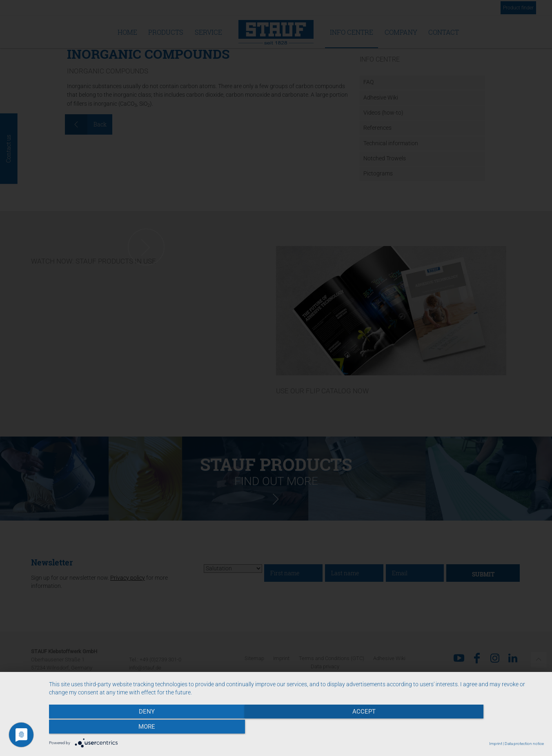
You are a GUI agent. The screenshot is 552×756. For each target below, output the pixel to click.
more (470, 728)
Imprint (496, 744)
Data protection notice (524, 744)
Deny (123, 728)
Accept (296, 728)
